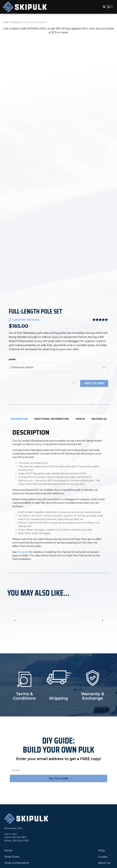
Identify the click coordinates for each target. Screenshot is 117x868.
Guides (103, 815)
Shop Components (17, 821)
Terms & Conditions (24, 654)
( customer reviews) (24, 278)
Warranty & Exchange (93, 654)
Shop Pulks (12, 815)
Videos (80, 377)
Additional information (52, 377)
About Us (104, 821)
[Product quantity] (75, 342)
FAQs (102, 809)
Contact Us (105, 827)
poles (12, 318)
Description (19, 377)
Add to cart (95, 342)
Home (8, 809)
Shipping (58, 656)
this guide (23, 510)
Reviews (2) (99, 377)
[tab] (19, 377)
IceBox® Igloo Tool (17, 827)
